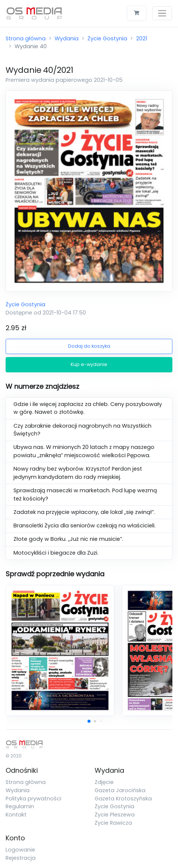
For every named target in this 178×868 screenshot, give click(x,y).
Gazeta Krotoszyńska (123, 799)
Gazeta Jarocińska (120, 790)
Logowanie (20, 850)
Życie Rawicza (113, 823)
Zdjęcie (104, 782)
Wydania (67, 38)
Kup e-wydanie (89, 364)
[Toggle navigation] (162, 13)
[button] (89, 721)
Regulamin (20, 806)
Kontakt (16, 815)
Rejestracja (21, 858)
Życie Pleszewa (115, 815)
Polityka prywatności (33, 799)
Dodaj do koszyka (89, 346)
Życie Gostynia (107, 38)
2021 (142, 38)
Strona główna (26, 38)
